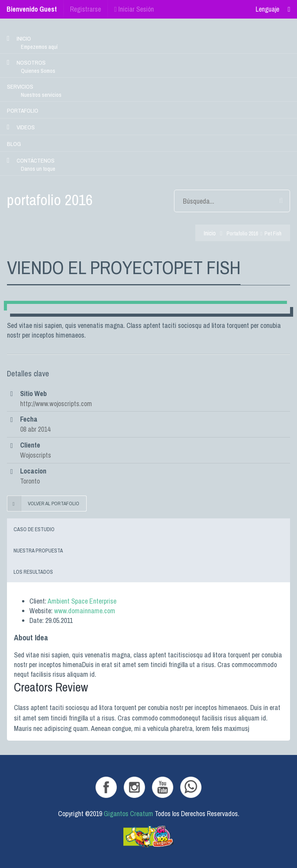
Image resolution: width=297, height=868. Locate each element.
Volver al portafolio (43, 503)
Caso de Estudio (34, 529)
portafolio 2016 (242, 233)
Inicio (210, 233)
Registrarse (85, 9)
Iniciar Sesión (134, 9)
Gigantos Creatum (128, 814)
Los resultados (33, 572)
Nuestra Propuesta (38, 551)
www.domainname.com (85, 611)
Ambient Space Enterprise (82, 601)
